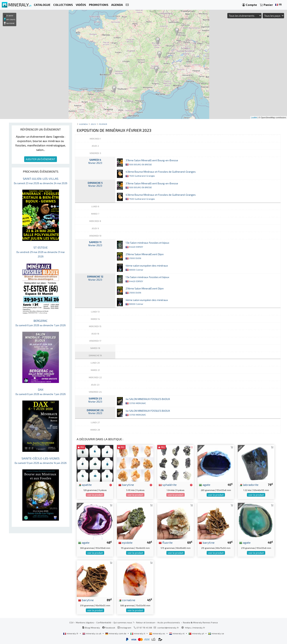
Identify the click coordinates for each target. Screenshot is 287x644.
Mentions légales (85, 622)
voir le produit (95, 495)
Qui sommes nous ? (124, 622)
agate (205, 485)
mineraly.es (157, 633)
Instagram (124, 628)
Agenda (83, 124)
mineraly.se (216, 633)
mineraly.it (138, 633)
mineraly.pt (197, 633)
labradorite (249, 485)
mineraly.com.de (116, 633)
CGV (71, 622)
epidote (125, 542)
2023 (93, 124)
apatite (85, 485)
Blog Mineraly (91, 628)
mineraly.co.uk (92, 633)
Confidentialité (104, 622)
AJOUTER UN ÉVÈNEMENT (41, 159)
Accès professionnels (169, 622)
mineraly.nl (177, 633)
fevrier (103, 124)
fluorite (166, 542)
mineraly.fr (71, 633)
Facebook (109, 628)
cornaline (127, 600)
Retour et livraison (146, 622)
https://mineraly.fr (195, 628)
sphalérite (168, 485)
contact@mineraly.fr (168, 628)
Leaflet (254, 118)
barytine (126, 485)
